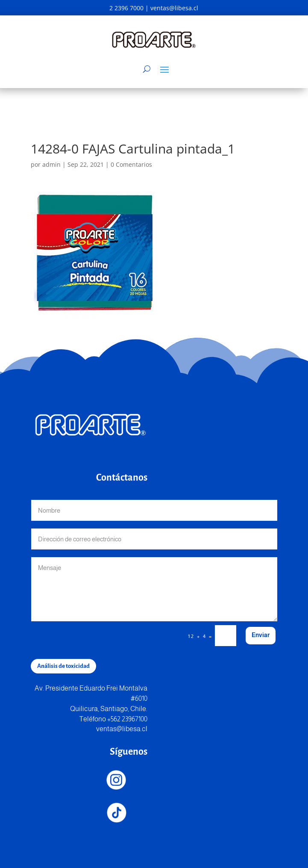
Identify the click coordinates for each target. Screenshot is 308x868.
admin (51, 164)
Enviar (261, 635)
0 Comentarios (131, 164)
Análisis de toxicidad (63, 666)
